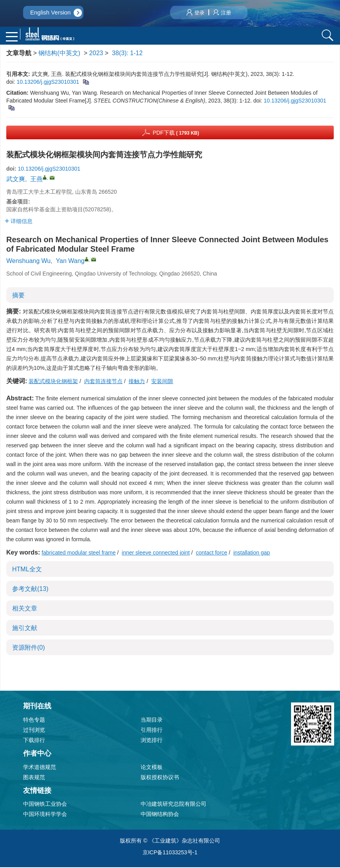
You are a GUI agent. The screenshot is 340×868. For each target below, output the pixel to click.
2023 (96, 53)
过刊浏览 (34, 730)
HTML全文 (27, 570)
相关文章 (25, 609)
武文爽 (16, 180)
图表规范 (34, 778)
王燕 (36, 180)
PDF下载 (176, 133)
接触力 (137, 382)
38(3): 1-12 (127, 53)
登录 (195, 13)
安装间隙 (162, 382)
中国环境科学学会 (45, 815)
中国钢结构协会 (160, 815)
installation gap (252, 553)
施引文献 (25, 628)
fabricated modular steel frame (79, 553)
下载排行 (34, 740)
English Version (50, 12)
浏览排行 (152, 740)
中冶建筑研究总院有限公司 (174, 805)
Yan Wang (70, 261)
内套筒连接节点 (103, 382)
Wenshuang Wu (28, 261)
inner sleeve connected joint (156, 553)
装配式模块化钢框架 (53, 382)
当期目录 (152, 720)
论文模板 (152, 767)
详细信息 (19, 222)
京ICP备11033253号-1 (170, 853)
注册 (222, 13)
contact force (212, 553)
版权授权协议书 (160, 778)
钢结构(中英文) (59, 53)
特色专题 (34, 720)
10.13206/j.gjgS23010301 (48, 82)
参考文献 (30, 589)
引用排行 (152, 730)
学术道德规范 (40, 767)
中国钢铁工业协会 (45, 805)
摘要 (18, 296)
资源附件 (29, 648)
